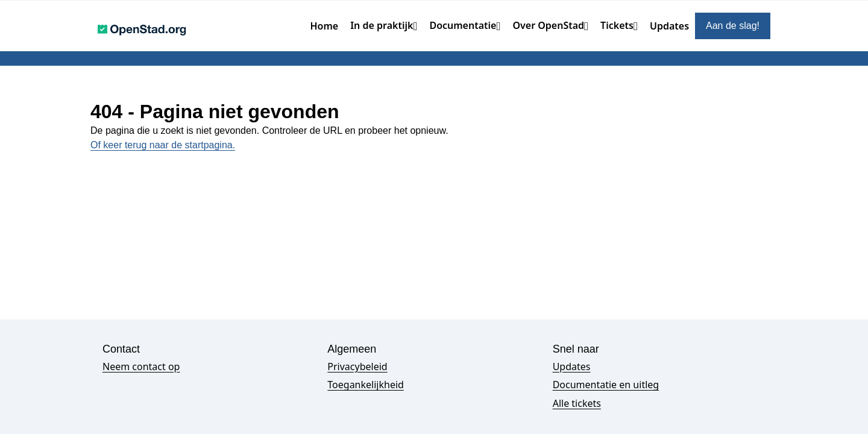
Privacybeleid (357, 366)
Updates (669, 26)
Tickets (617, 25)
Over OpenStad (548, 25)
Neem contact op (141, 366)
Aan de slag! (733, 26)
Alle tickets (577, 403)
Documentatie (463, 25)
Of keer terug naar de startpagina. (163, 145)
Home (325, 26)
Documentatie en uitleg (606, 385)
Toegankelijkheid (366, 385)
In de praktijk (382, 25)
